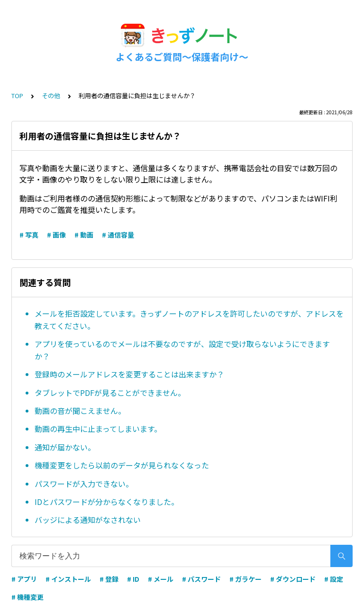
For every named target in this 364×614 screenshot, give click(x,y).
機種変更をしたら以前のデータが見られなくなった (122, 465)
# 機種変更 (27, 597)
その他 (51, 96)
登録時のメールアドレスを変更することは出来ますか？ (129, 374)
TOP (17, 96)
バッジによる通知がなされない (88, 520)
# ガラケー (246, 579)
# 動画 (84, 235)
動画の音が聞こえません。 (80, 411)
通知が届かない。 (65, 447)
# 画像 (56, 235)
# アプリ (24, 579)
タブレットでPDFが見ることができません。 (110, 393)
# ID (133, 579)
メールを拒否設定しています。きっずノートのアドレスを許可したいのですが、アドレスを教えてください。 (189, 320)
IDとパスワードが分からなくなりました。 (107, 502)
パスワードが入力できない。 (84, 484)
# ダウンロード (293, 579)
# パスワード (201, 579)
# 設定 (334, 579)
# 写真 (29, 235)
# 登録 (109, 579)
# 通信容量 (118, 235)
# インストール (68, 579)
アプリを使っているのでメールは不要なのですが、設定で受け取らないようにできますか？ (182, 350)
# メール (161, 579)
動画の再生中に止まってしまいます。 (98, 429)
